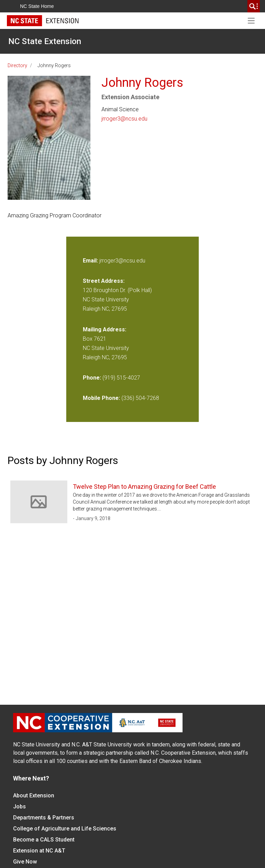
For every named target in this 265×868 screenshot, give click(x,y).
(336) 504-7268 (140, 398)
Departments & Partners (44, 818)
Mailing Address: (105, 329)
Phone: (92, 378)
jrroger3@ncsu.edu (124, 119)
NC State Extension (45, 41)
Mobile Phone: (101, 398)
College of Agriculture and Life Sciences (65, 829)
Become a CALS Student (44, 840)
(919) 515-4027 (121, 378)
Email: (91, 261)
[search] (254, 6)
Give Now (25, 862)
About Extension (34, 795)
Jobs (19, 807)
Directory (17, 65)
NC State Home (37, 6)
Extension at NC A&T (39, 851)
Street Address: (104, 281)
